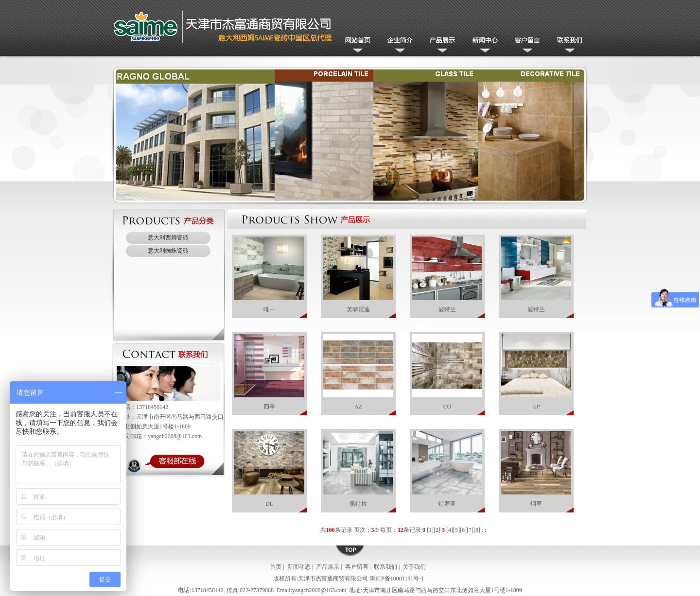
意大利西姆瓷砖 (168, 238)
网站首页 (356, 45)
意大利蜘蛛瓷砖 (168, 251)
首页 (276, 567)
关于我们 (414, 567)
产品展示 (441, 45)
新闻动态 (483, 45)
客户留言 (525, 45)
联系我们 (568, 45)
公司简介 (398, 45)
